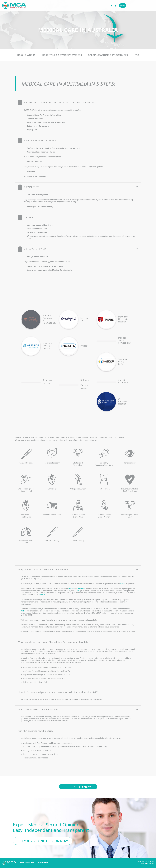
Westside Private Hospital (47, 346)
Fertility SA (84, 319)
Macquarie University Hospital (123, 319)
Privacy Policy (43, 862)
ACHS (23, 611)
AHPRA (123, 584)
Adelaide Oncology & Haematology (49, 319)
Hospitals (81, 589)
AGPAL (77, 591)
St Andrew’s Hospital (123, 401)
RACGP (42, 595)
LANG (123, 5)
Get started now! (78, 787)
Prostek (84, 346)
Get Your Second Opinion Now (43, 841)
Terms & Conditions (27, 862)
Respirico (47, 380)
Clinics (71, 589)
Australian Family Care (123, 362)
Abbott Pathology (123, 381)
